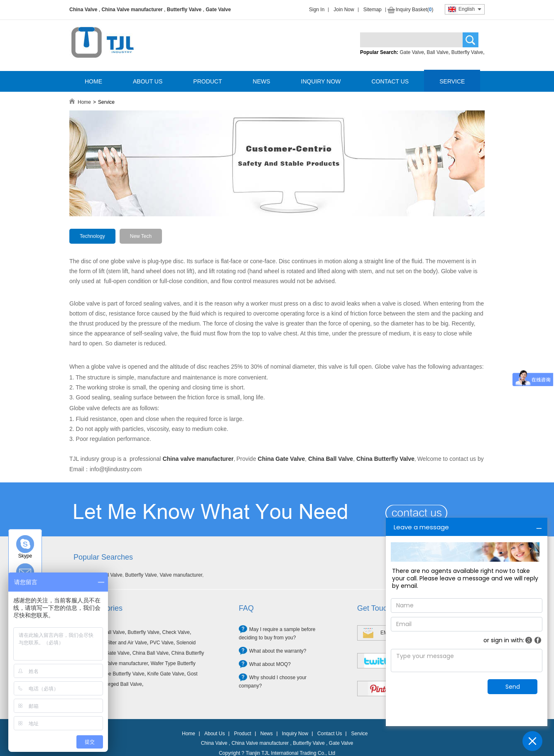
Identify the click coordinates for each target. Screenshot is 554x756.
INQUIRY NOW (321, 81)
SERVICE (452, 81)
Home (84, 102)
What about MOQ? (270, 664)
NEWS (262, 81)
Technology (92, 236)
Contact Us (330, 734)
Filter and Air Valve (126, 643)
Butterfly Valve (184, 10)
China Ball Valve (151, 653)
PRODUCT (207, 81)
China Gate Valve (110, 653)
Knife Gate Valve (165, 674)
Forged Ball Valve (123, 684)
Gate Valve (218, 10)
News (267, 734)
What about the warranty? (278, 651)
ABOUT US (148, 81)
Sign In (317, 10)
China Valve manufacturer (132, 10)
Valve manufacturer (181, 575)
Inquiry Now (295, 734)
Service (359, 734)
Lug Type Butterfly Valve (118, 674)
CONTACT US (390, 81)
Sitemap (373, 10)
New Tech (141, 236)
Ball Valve (438, 52)
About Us (214, 734)
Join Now (344, 10)
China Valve (83, 10)
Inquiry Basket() (415, 10)
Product (242, 734)
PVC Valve (162, 643)
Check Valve (176, 632)
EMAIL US (392, 633)
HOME (93, 81)
